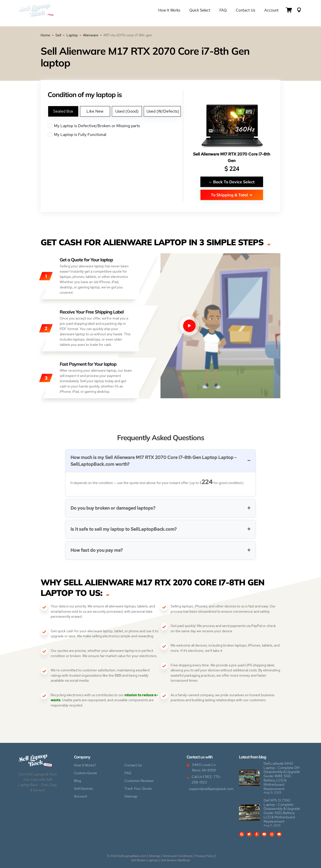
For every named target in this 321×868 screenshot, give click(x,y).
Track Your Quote (138, 788)
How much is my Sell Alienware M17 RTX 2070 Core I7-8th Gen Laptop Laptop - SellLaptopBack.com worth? (153, 461)
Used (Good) (127, 111)
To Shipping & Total (232, 195)
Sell (58, 35)
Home (45, 35)
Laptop (72, 35)
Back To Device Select (232, 182)
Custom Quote (86, 773)
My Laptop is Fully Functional (115, 135)
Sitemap (131, 796)
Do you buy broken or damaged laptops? (113, 508)
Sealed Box (63, 111)
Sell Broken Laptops (145, 860)
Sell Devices (83, 788)
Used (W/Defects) (163, 111)
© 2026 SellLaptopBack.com (126, 856)
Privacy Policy (205, 856)
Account (271, 10)
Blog (77, 781)
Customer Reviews (139, 781)
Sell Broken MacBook (176, 860)
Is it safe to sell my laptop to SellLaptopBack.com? (124, 529)
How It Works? (85, 765)
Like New (95, 111)
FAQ (223, 10)
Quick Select (200, 10)
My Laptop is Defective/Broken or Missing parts (115, 126)
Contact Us (246, 10)
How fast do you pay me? (97, 550)
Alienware (91, 35)
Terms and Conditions (178, 856)
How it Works (169, 10)
